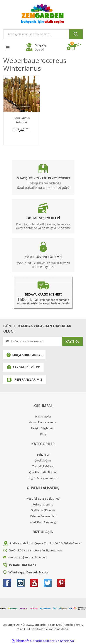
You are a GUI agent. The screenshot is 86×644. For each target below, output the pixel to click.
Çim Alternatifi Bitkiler (43, 472)
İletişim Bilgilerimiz (43, 428)
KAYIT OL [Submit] (73, 341)
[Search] (43, 34)
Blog (43, 434)
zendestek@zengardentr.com (28, 557)
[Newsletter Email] (33, 341)
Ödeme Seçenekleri (43, 516)
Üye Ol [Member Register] (39, 49)
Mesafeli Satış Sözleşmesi (43, 499)
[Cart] (75, 47)
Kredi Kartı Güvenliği (43, 522)
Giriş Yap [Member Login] (41, 45)
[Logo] (43, 14)
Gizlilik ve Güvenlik (43, 510)
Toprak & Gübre (43, 466)
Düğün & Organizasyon (43, 478)
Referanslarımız (43, 505)
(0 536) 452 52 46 (23, 565)
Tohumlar (43, 455)
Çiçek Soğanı (43, 461)
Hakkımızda (43, 417)
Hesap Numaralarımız (43, 422)
